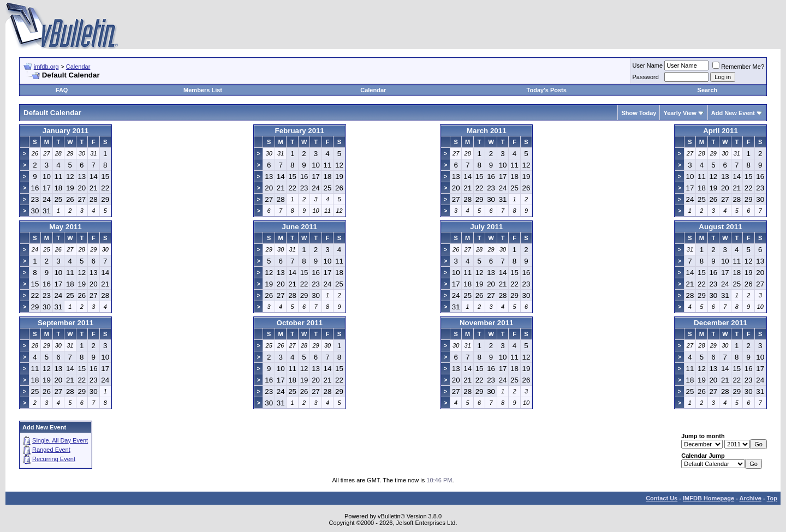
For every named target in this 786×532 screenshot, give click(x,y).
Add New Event (733, 113)
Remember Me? (738, 67)
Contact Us (662, 498)
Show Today (639, 113)
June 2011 (300, 227)
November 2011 (487, 323)
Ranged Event (51, 450)
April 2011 (720, 131)
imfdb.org (46, 67)
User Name (648, 65)
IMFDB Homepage (708, 498)
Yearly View (680, 113)
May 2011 (65, 227)
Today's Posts (547, 90)
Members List (203, 90)
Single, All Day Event (60, 440)
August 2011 (720, 227)
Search (708, 90)
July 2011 (486, 227)
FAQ (62, 90)
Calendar (78, 67)
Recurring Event (54, 459)
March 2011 (487, 131)
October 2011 (300, 323)
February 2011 (300, 131)
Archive (751, 498)
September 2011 (65, 323)
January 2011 (65, 131)
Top (772, 498)
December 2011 (720, 323)
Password (646, 77)
